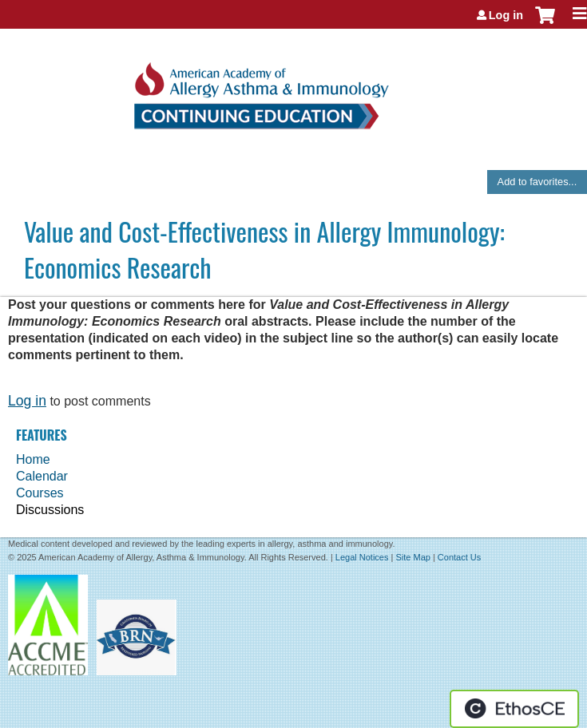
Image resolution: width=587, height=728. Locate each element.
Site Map (412, 557)
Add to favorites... (537, 182)
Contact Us (459, 557)
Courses (40, 493)
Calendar (42, 476)
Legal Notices (362, 557)
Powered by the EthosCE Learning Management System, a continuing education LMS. (514, 709)
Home (33, 459)
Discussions (50, 510)
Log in (506, 15)
